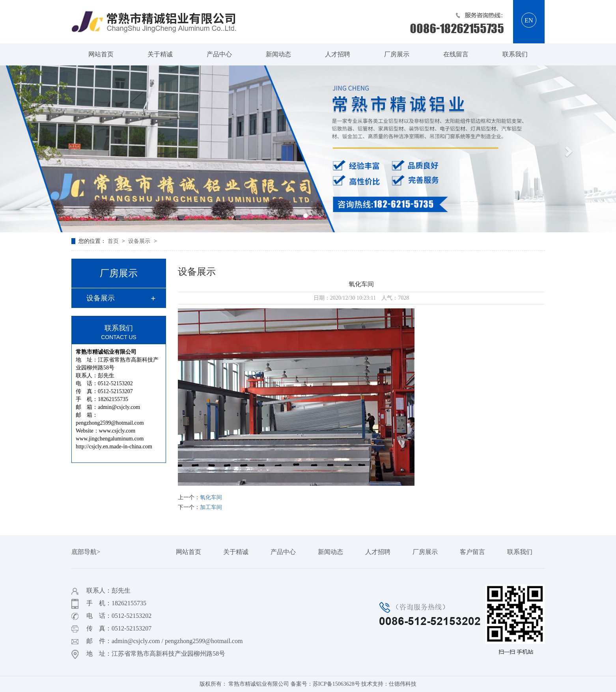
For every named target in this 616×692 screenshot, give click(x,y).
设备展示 (140, 241)
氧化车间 (211, 497)
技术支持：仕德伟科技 (389, 684)
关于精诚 (160, 54)
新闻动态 (278, 54)
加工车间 (211, 507)
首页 (114, 241)
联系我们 (515, 54)
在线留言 (456, 54)
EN (529, 20)
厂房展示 (397, 54)
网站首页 (101, 54)
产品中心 (219, 54)
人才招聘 (338, 54)
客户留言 (472, 552)
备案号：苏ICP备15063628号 (325, 684)
